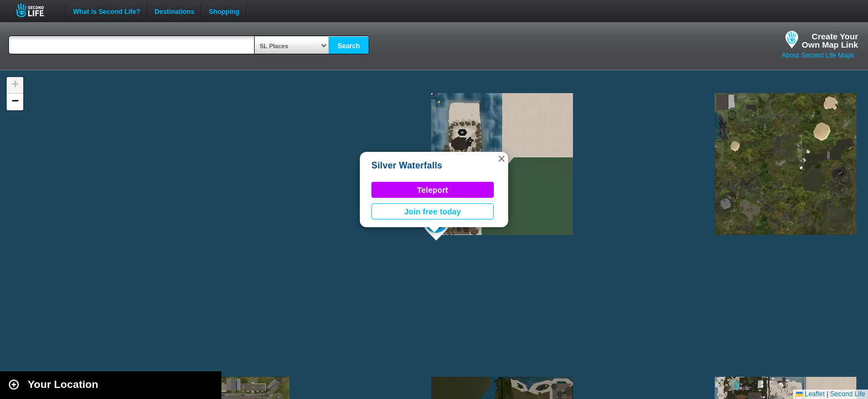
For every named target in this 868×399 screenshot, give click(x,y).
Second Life (36, 10)
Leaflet (810, 394)
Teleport (433, 190)
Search (349, 46)
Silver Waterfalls (407, 165)
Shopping (224, 11)
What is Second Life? (107, 11)
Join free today (433, 212)
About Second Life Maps (818, 55)
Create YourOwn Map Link (830, 40)
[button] (502, 158)
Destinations (174, 11)
